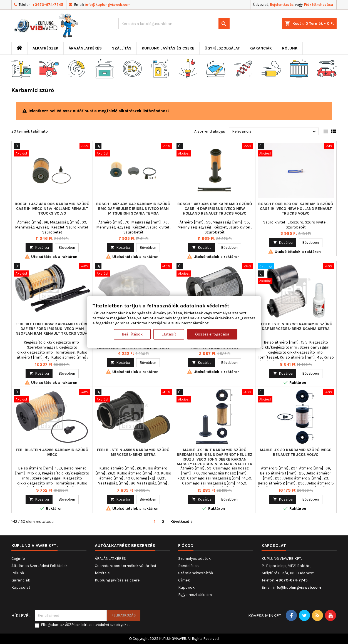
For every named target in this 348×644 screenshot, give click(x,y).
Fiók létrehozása (319, 5)
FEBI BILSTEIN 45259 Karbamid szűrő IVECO (52, 452)
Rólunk (290, 48)
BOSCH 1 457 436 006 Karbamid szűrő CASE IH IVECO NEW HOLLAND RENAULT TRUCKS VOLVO (52, 209)
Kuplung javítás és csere (168, 48)
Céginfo (18, 559)
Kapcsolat (21, 587)
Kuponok (186, 587)
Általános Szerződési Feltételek (39, 566)
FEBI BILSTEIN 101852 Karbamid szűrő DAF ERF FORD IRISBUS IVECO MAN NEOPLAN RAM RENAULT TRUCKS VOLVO (52, 329)
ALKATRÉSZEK (45, 48)
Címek (184, 580)
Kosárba (39, 248)
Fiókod (186, 545)
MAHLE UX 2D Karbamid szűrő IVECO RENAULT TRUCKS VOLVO (296, 452)
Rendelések (188, 566)
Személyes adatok (194, 559)
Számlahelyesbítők (196, 573)
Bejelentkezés (282, 5)
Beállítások (132, 334)
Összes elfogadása (212, 334)
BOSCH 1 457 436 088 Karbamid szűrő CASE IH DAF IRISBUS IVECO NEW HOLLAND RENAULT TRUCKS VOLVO (215, 209)
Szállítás (122, 48)
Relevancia (275, 132)
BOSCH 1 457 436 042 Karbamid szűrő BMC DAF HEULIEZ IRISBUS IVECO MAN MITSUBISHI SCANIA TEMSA (133, 209)
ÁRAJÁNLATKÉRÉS (85, 48)
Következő (182, 522)
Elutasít (169, 334)
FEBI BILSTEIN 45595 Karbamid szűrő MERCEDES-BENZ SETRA (133, 452)
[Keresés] (174, 24)
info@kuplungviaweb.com (108, 5)
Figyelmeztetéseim (195, 595)
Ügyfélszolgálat (222, 48)
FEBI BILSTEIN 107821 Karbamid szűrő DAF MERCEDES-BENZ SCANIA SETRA (296, 326)
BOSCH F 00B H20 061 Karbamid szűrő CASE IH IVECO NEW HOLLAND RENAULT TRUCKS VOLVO (296, 209)
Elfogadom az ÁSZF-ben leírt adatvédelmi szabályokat (85, 625)
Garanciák (261, 48)
